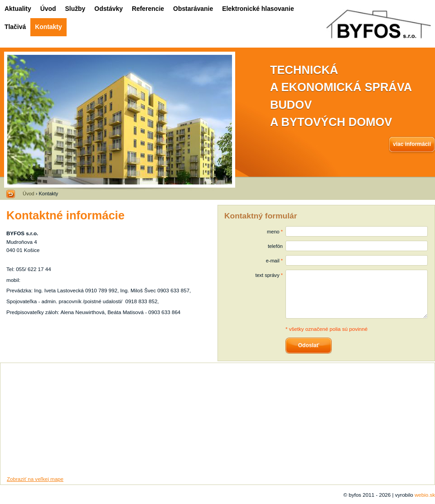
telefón (275, 246)
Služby (75, 9)
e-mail (273, 261)
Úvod (48, 9)
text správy (267, 275)
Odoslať (309, 345)
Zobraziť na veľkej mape (35, 479)
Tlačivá (15, 27)
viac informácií (412, 144)
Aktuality (18, 9)
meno (273, 232)
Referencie (148, 9)
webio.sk (425, 495)
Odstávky (109, 9)
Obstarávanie (193, 9)
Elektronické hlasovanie (258, 9)
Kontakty (48, 27)
